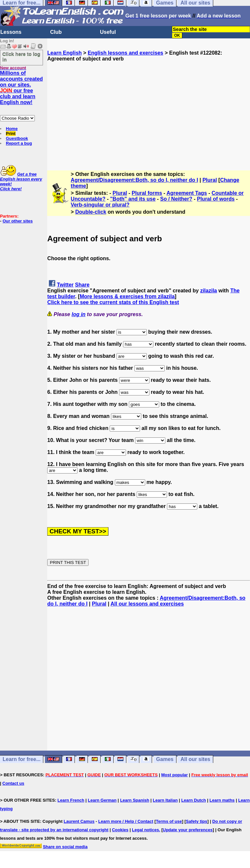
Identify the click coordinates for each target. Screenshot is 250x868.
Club (56, 32)
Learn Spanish (135, 800)
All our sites (195, 759)
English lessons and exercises (125, 53)
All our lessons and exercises (147, 604)
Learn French (71, 800)
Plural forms (147, 193)
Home (12, 129)
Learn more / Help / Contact (126, 821)
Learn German (102, 800)
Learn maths (222, 800)
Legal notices (145, 830)
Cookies (120, 830)
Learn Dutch (194, 800)
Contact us (13, 783)
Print (11, 134)
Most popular (174, 775)
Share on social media (65, 847)
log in (79, 314)
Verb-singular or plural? (100, 205)
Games (165, 759)
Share (82, 285)
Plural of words (216, 199)
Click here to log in (21, 57)
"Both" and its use (133, 199)
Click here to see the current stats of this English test (113, 302)
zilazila (209, 291)
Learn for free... (21, 759)
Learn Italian (165, 800)
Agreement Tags (187, 193)
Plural (210, 180)
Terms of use (169, 821)
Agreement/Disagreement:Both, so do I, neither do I (134, 180)
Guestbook (17, 138)
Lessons (11, 32)
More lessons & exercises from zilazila (127, 296)
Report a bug (19, 143)
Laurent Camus (79, 821)
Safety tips (197, 821)
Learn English (64, 53)
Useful (108, 32)
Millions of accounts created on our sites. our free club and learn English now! (21, 88)
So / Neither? (176, 199)
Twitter (65, 285)
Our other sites (18, 221)
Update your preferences (188, 830)
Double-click (91, 212)
